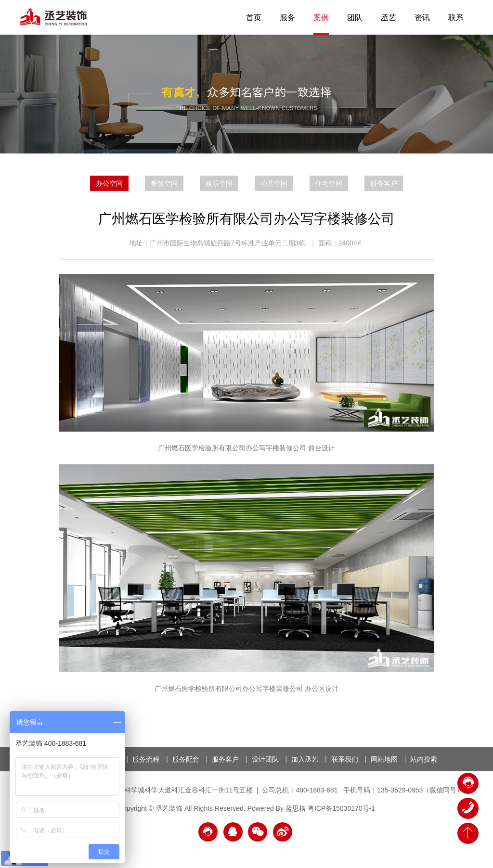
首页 (254, 18)
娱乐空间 (219, 183)
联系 (456, 18)
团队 (355, 18)
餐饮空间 (164, 183)
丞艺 (389, 18)
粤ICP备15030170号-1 (341, 808)
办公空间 (109, 183)
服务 (287, 18)
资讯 (422, 18)
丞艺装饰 (53, 17)
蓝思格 (296, 808)
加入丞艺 (305, 759)
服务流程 (146, 759)
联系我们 (345, 759)
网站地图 (384, 759)
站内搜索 (424, 759)
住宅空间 (329, 183)
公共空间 (274, 183)
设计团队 (265, 759)
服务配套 (186, 759)
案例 (321, 18)
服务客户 (384, 183)
